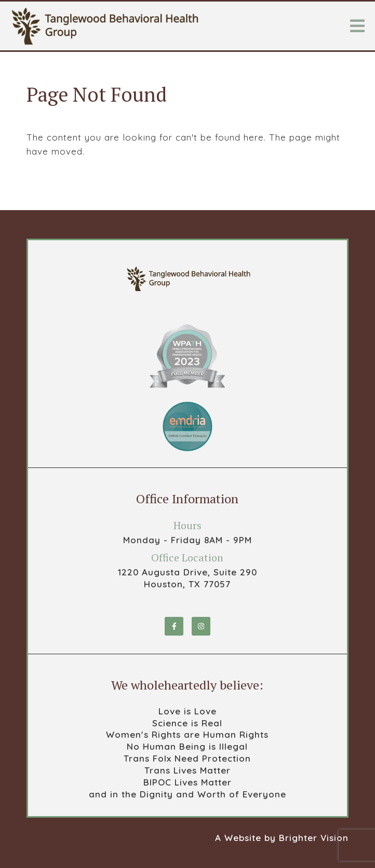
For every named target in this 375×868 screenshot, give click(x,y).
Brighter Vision (314, 838)
